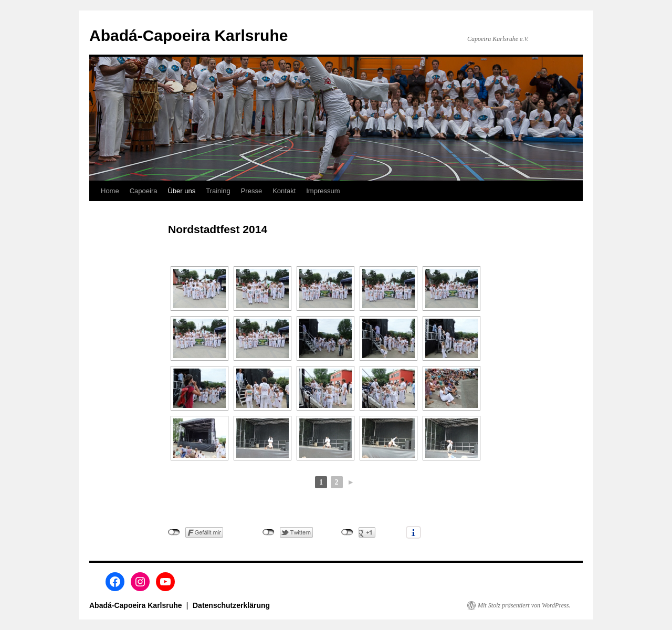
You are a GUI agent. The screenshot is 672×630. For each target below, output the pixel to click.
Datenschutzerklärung (231, 605)
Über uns (181, 191)
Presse (251, 191)
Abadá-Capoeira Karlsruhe (188, 35)
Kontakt (284, 191)
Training (218, 191)
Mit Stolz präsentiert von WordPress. (524, 605)
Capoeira (144, 191)
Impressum (323, 191)
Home (110, 191)
